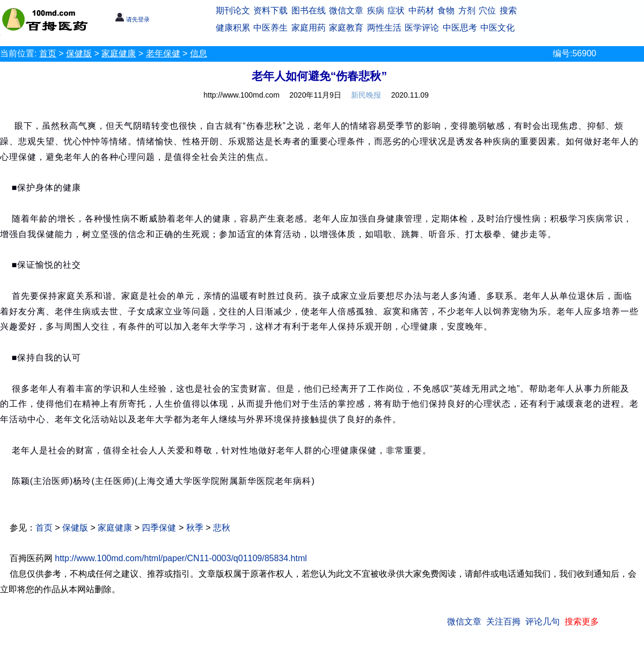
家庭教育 (346, 28)
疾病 (376, 10)
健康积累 (233, 28)
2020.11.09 (410, 95)
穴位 (487, 10)
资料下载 (270, 10)
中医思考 (460, 28)
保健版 (79, 53)
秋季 (195, 528)
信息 (199, 53)
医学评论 (422, 28)
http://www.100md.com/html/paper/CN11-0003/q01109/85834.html (181, 558)
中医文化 (497, 28)
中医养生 (270, 28)
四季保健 (159, 528)
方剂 (467, 10)
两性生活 (384, 28)
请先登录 (132, 19)
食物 (446, 10)
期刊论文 (233, 10)
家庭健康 (119, 53)
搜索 (508, 10)
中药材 (421, 10)
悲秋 (222, 528)
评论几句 (543, 622)
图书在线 (309, 10)
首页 (48, 53)
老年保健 (163, 53)
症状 (396, 10)
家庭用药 (309, 28)
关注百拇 (503, 622)
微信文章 (346, 10)
